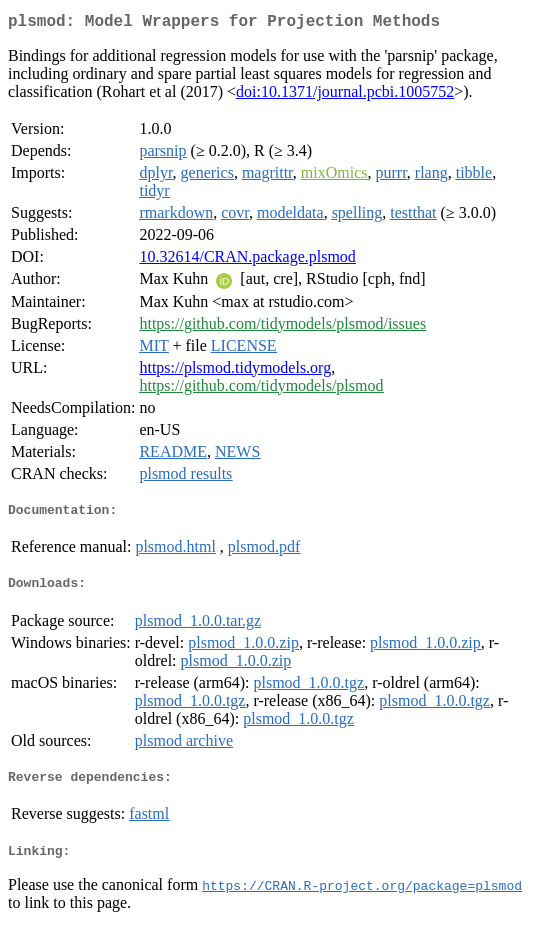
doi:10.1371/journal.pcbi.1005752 (345, 95)
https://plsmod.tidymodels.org (235, 371)
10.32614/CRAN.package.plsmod (247, 260)
